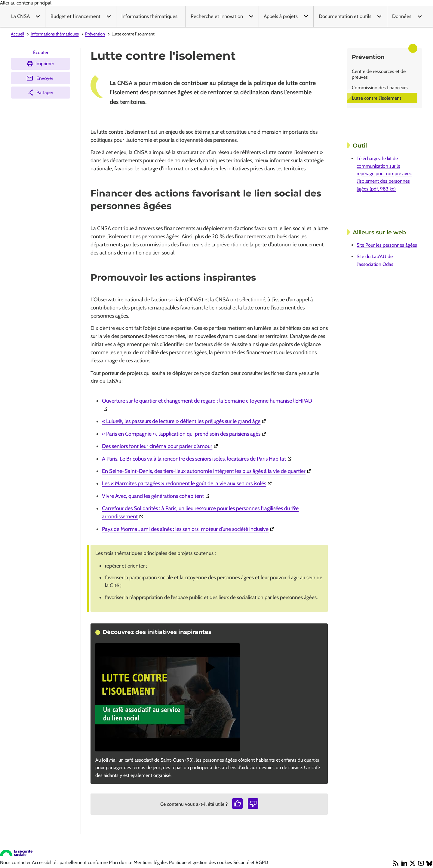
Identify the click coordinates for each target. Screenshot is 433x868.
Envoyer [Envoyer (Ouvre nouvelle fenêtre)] (40, 78)
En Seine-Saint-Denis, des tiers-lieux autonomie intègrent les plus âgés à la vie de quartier (207, 471)
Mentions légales (151, 862)
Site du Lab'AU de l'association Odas (375, 260)
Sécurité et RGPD (251, 862)
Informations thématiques (149, 16)
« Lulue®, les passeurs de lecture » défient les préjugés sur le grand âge (185, 421)
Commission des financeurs (380, 88)
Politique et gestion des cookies (201, 862)
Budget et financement (75, 16)
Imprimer (40, 64)
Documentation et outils (345, 16)
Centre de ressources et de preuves (379, 74)
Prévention (95, 34)
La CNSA (20, 16)
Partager (40, 93)
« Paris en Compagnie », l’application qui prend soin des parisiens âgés (185, 434)
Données (402, 16)
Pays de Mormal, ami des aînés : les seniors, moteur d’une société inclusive (189, 529)
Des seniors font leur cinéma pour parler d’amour (161, 446)
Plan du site (121, 862)
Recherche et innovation (217, 16)
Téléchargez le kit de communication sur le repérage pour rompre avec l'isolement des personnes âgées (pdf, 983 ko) (384, 174)
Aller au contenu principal (26, 3)
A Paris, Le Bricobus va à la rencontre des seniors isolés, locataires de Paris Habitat (198, 459)
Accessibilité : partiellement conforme (70, 862)
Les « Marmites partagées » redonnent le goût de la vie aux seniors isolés (188, 483)
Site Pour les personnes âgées (387, 245)
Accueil (17, 34)
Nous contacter (16, 862)
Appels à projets (281, 16)
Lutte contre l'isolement (377, 98)
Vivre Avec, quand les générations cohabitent (157, 496)
